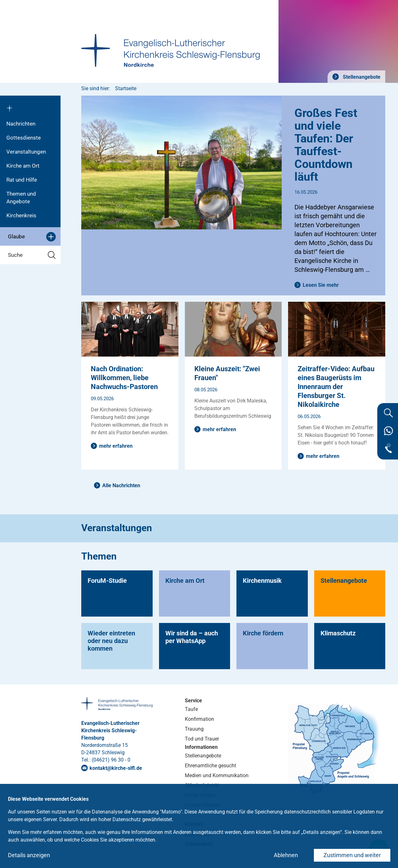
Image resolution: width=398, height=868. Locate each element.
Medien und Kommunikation (217, 775)
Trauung (194, 729)
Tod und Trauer (202, 739)
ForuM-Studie (107, 581)
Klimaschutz (338, 633)
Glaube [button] (32, 237)
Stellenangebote (361, 77)
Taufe (191, 709)
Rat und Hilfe (22, 180)
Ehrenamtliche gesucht (210, 766)
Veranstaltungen (26, 152)
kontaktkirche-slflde (116, 768)
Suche (32, 255)
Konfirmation (199, 719)
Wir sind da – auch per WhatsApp (192, 637)
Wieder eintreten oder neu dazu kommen (111, 641)
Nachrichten (21, 124)
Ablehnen (286, 855)
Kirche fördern (263, 633)
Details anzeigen (29, 855)
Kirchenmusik (262, 581)
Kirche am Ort (23, 166)
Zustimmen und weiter (352, 855)
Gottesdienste (24, 138)
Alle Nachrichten (121, 485)
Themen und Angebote (21, 198)
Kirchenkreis (21, 215)
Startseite (126, 88)
